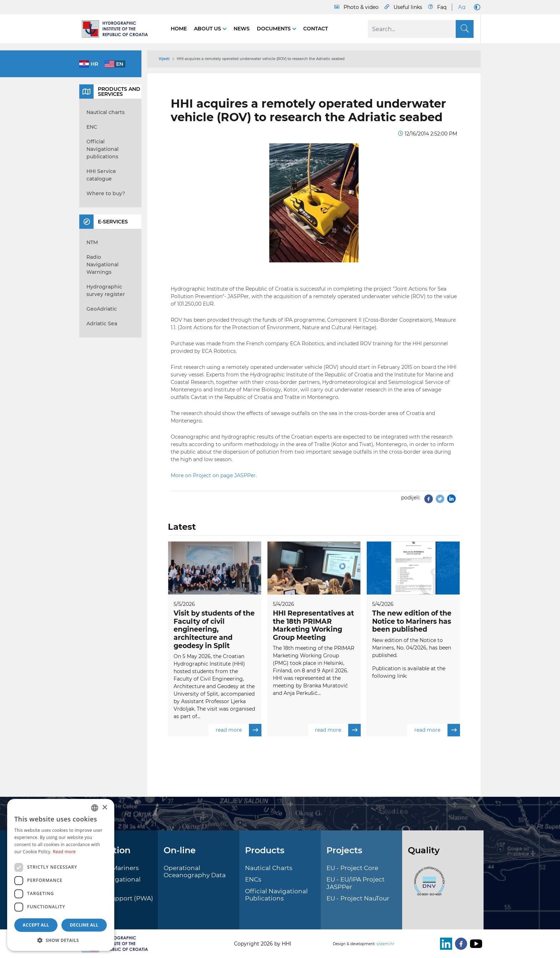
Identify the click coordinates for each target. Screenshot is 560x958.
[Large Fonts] (461, 7)
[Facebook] (460, 944)
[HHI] (118, 29)
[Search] (421, 29)
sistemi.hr (385, 944)
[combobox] (95, 808)
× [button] (104, 808)
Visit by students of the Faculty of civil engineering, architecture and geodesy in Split (214, 629)
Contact (316, 29)
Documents (274, 29)
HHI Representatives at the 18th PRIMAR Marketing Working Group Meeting (313, 625)
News (242, 29)
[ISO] (427, 885)
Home (179, 29)
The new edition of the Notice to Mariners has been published (412, 621)
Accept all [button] (36, 925)
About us (208, 29)
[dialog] (61, 875)
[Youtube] (475, 944)
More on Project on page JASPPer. (214, 475)
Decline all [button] (84, 925)
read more (239, 730)
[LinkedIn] (445, 944)
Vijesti (164, 59)
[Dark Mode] (476, 7)
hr (94, 64)
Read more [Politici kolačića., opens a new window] (64, 852)
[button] (61, 940)
